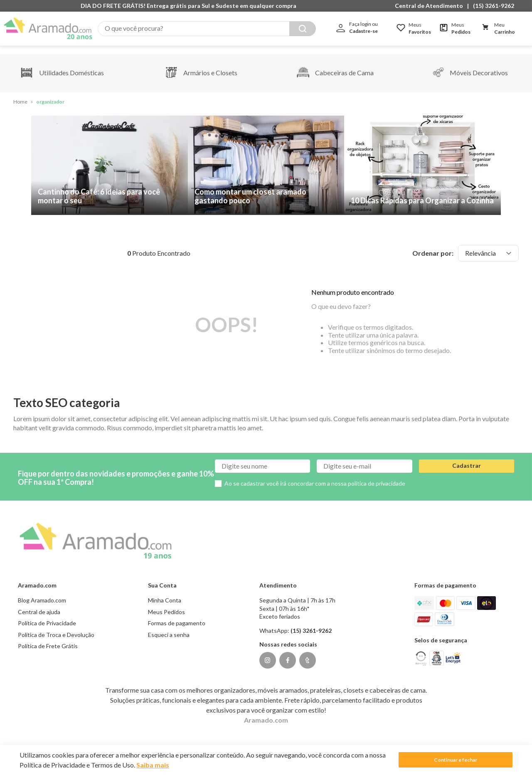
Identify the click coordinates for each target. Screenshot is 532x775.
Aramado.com (266, 711)
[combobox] (207, 29)
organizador (50, 93)
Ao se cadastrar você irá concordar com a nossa (315, 475)
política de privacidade (377, 475)
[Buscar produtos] (303, 29)
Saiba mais (153, 765)
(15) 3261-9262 (494, 6)
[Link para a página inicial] (20, 94)
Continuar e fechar (456, 760)
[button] (431, 6)
